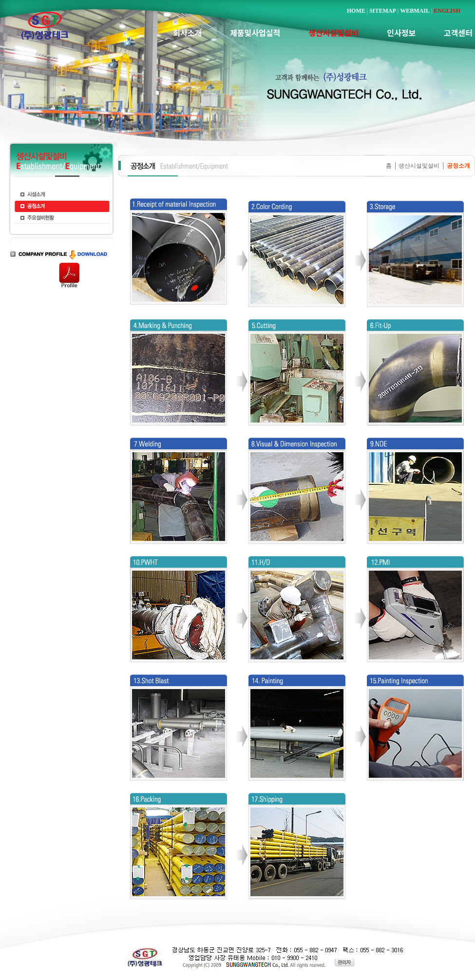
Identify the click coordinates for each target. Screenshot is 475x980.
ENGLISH (447, 11)
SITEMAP (383, 11)
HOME (356, 11)
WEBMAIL (415, 11)
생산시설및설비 (419, 166)
